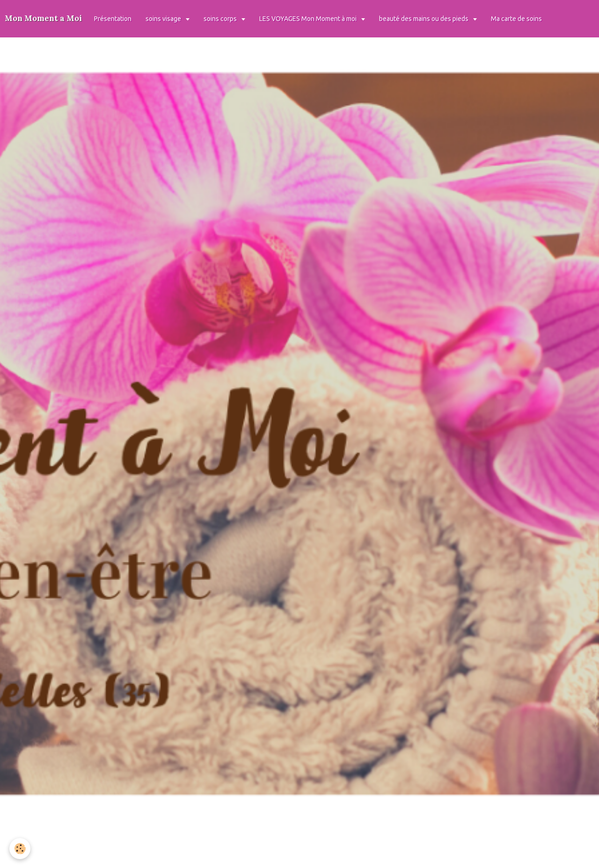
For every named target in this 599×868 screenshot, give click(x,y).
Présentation (113, 19)
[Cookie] (20, 849)
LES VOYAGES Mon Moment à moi (309, 19)
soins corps (221, 19)
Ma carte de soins (516, 19)
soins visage (164, 19)
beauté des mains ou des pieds (424, 19)
